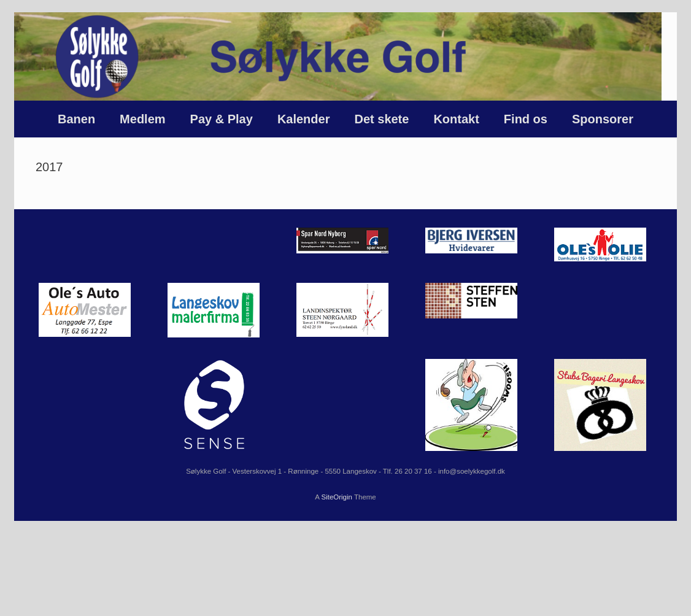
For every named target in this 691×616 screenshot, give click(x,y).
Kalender (304, 119)
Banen (76, 119)
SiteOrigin (337, 497)
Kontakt (456, 119)
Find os (526, 119)
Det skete (381, 119)
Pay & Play (222, 119)
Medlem (142, 119)
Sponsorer (603, 119)
